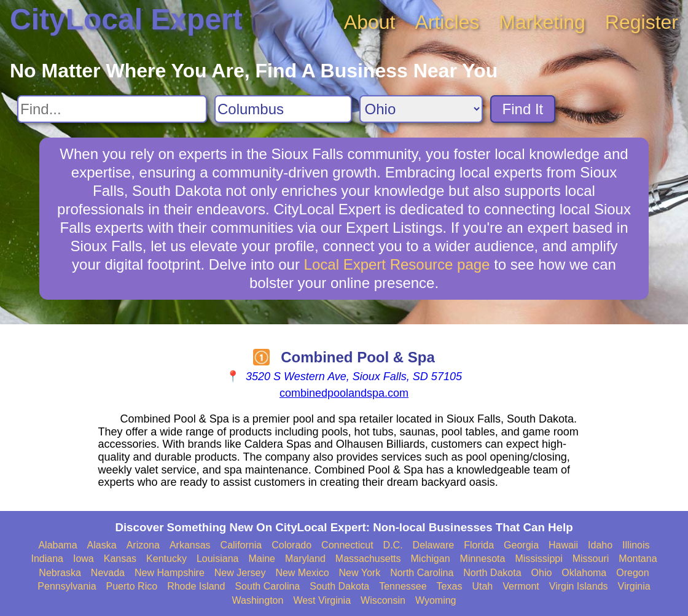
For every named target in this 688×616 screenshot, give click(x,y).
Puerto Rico (132, 586)
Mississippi (538, 559)
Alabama (57, 545)
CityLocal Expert (126, 19)
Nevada (108, 573)
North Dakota (492, 573)
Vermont (521, 586)
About (370, 22)
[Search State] (421, 109)
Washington (257, 600)
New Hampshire (170, 573)
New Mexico (302, 573)
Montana (638, 559)
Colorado (291, 545)
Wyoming (436, 600)
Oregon (632, 573)
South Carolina (267, 586)
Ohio (542, 573)
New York (360, 573)
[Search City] (283, 109)
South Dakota (339, 586)
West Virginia (322, 600)
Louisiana (218, 559)
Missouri (591, 559)
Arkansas (190, 545)
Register (642, 22)
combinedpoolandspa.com (344, 393)
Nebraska (60, 573)
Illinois (636, 545)
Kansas (120, 559)
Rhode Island (196, 586)
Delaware (434, 545)
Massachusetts (368, 559)
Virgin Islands (579, 586)
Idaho (600, 545)
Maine (262, 559)
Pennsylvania (67, 586)
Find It (523, 109)
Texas (450, 586)
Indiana (47, 559)
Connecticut (347, 545)
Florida (479, 545)
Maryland (305, 559)
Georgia (521, 545)
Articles (447, 22)
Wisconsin (383, 600)
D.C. (393, 545)
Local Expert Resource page (397, 264)
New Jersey (240, 573)
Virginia (634, 586)
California (241, 545)
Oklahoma (584, 573)
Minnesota (483, 559)
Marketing (542, 22)
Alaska (102, 545)
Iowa (84, 559)
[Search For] (112, 109)
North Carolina (422, 573)
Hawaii (563, 545)
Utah (482, 586)
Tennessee (403, 586)
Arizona (143, 545)
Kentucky (166, 559)
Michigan (431, 559)
